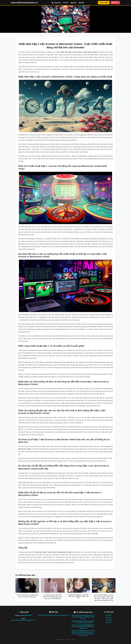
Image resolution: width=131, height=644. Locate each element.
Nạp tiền (73, 3)
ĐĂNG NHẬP (104, 3)
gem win (109, 622)
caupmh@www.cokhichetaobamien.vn (23, 620)
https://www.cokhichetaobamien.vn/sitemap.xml (54, 615)
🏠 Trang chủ (56, 3)
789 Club (109, 620)
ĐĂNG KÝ (115, 2)
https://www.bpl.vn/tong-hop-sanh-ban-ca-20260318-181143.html (83, 622)
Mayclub (109, 618)
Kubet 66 (109, 615)
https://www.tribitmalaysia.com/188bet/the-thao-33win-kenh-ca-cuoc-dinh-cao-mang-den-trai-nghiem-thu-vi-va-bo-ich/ (83, 633)
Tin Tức (66, 3)
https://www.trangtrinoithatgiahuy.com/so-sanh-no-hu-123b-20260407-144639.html (83, 627)
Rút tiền (81, 3)
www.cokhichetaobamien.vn (24, 3)
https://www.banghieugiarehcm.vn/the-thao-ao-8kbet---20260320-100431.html (83, 617)
